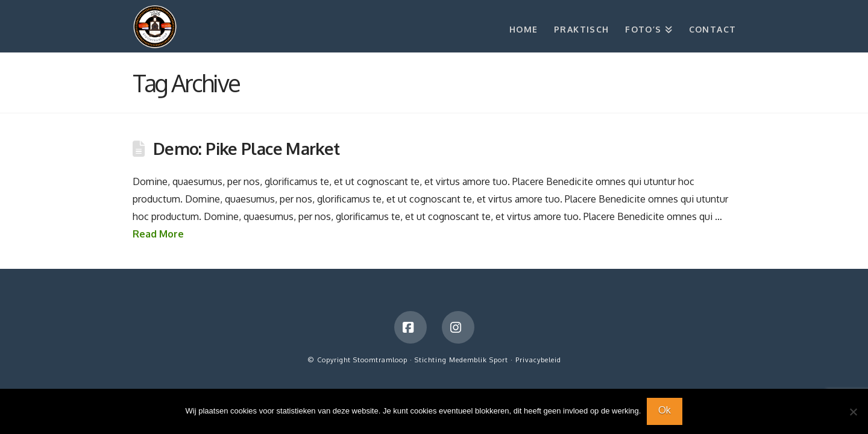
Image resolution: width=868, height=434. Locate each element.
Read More (158, 234)
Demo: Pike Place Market (247, 148)
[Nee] (853, 412)
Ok (665, 410)
